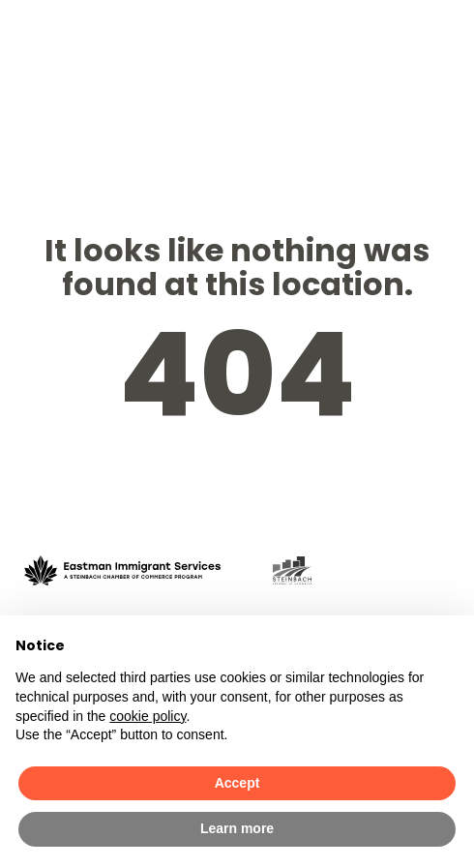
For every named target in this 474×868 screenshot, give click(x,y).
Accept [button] (237, 783)
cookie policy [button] (148, 716)
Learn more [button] (237, 828)
